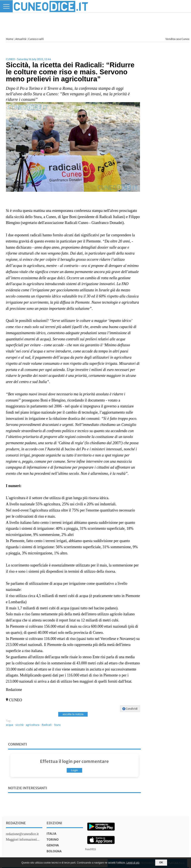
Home (10, 39)
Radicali (47, 725)
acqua (10, 725)
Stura (57, 725)
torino (53, 840)
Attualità (21, 39)
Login (74, 770)
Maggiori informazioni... (23, 839)
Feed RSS (91, 849)
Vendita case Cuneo (177, 39)
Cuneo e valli (36, 39)
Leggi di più (133, 863)
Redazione (16, 823)
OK (161, 862)
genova (53, 845)
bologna (54, 851)
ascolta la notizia (73, 714)
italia (51, 834)
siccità (19, 725)
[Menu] (6, 6)
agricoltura (33, 725)
